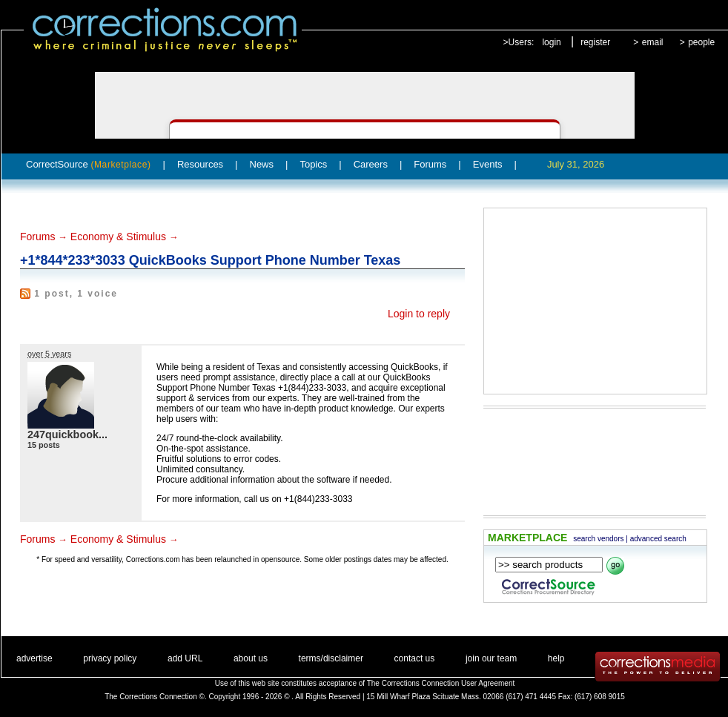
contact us (415, 658)
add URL (185, 658)
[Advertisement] (583, 301)
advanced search (658, 539)
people (701, 42)
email (653, 42)
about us (251, 658)
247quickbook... (67, 435)
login (551, 42)
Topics (313, 164)
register (595, 42)
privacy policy (110, 658)
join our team (491, 658)
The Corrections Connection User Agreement (441, 683)
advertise (34, 658)
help (556, 658)
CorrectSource (89, 164)
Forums (430, 164)
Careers (371, 164)
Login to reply (419, 314)
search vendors (598, 539)
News (262, 164)
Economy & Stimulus (118, 237)
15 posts (44, 445)
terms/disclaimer (331, 658)
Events (488, 164)
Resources (200, 164)
